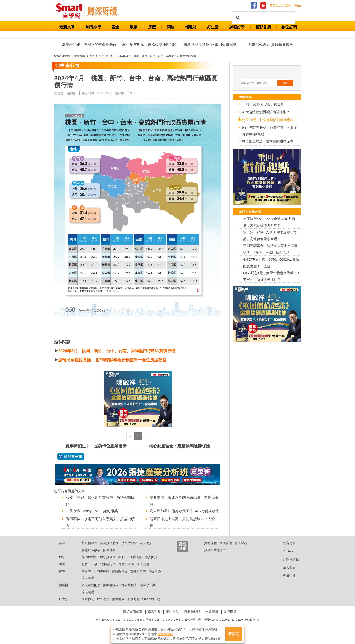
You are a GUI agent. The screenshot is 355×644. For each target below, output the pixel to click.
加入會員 (286, 573)
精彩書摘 (263, 27)
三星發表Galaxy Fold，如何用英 (92, 511)
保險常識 (155, 577)
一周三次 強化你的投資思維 (263, 104)
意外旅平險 (138, 577)
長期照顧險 (101, 577)
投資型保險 (120, 577)
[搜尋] (263, 18)
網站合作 (172, 618)
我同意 (234, 633)
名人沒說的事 (91, 591)
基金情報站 (89, 549)
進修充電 (133, 605)
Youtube (285, 557)
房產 (152, 27)
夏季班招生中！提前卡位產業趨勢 (96, 446)
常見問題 (230, 618)
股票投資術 (108, 563)
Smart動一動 (151, 605)
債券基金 (109, 556)
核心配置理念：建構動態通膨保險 (150, 45)
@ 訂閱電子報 (71, 457)
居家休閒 (88, 605)
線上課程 (241, 549)
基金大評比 (129, 549)
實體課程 (211, 549)
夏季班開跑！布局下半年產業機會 (89, 45)
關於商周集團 (133, 618)
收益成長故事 (91, 556)
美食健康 (118, 605)
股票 (134, 27)
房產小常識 (126, 570)
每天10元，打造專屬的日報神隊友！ (270, 120)
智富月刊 (286, 549)
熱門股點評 (89, 563)
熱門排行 (93, 27)
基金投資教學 (109, 549)
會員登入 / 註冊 (280, 5)
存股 (121, 563)
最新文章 (67, 27)
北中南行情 (108, 570)
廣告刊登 (154, 618)
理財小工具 (148, 591)
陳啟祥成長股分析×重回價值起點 (210, 45)
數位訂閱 (289, 27)
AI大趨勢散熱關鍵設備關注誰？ (266, 112)
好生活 (213, 27)
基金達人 (146, 549)
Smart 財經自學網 (71, 11)
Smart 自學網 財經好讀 (104, 11)
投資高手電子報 (215, 556)
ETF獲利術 (135, 563)
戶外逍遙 (103, 605)
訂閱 (285, 83)
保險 (170, 27)
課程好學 (237, 27)
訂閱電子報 (287, 565)
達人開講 (151, 563)
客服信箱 (286, 581)
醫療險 (86, 577)
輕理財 (191, 27)
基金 (115, 27)
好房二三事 (89, 570)
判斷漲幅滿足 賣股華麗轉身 (271, 45)
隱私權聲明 (192, 618)
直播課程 (226, 549)
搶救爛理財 (111, 591)
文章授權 (212, 618)
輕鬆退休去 (129, 591)
